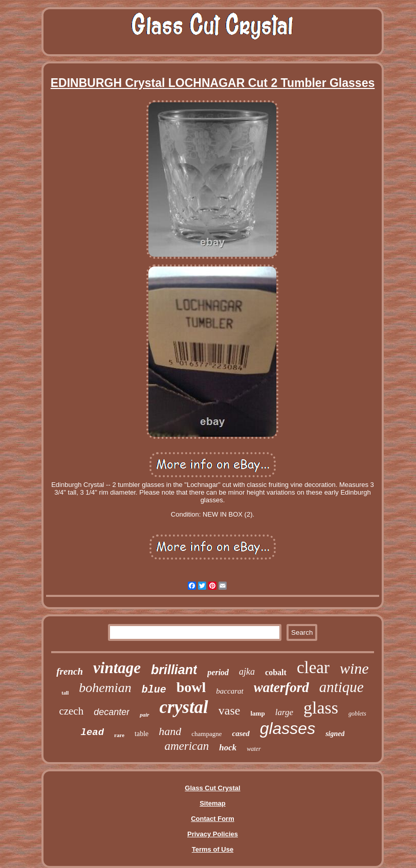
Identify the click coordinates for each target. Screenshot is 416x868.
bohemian (105, 688)
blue (154, 690)
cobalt (276, 672)
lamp (258, 713)
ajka (247, 672)
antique (342, 687)
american (187, 746)
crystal (184, 707)
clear (313, 667)
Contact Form (213, 819)
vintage (117, 668)
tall (65, 693)
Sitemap (213, 803)
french (70, 671)
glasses (288, 728)
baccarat (229, 691)
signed (335, 734)
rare (119, 735)
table (141, 734)
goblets (357, 714)
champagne (206, 734)
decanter (112, 712)
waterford (281, 687)
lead (93, 732)
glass (321, 708)
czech (71, 711)
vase (229, 710)
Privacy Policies (213, 834)
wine (354, 668)
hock (228, 748)
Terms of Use (213, 849)
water (254, 749)
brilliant (174, 670)
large (284, 712)
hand (170, 731)
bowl (191, 687)
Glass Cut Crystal (212, 788)
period (218, 672)
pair (144, 715)
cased (240, 733)
